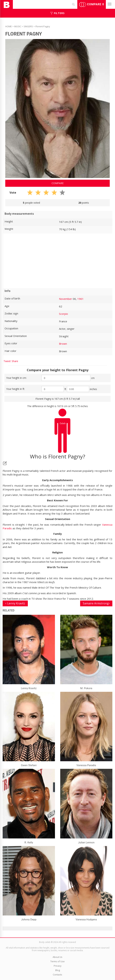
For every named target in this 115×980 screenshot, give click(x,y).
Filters (57, 13)
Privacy (58, 966)
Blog (58, 970)
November (66, 299)
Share (15, 361)
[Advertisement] (57, 261)
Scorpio (63, 314)
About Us (57, 957)
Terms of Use (57, 961)
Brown (63, 344)
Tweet (7, 361)
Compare (92, 5)
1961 (80, 299)
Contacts (57, 975)
